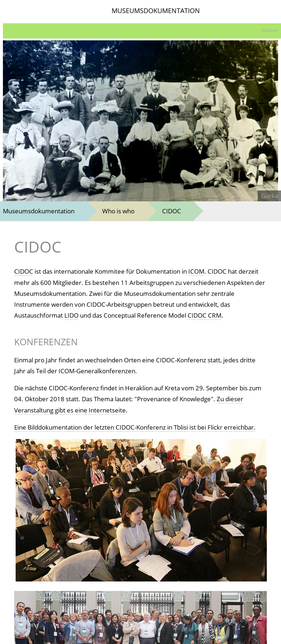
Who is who (118, 211)
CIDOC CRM (204, 315)
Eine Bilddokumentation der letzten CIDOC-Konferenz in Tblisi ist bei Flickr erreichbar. (135, 427)
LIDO (71, 315)
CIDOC (172, 211)
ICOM (196, 271)
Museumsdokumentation (39, 211)
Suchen (270, 30)
